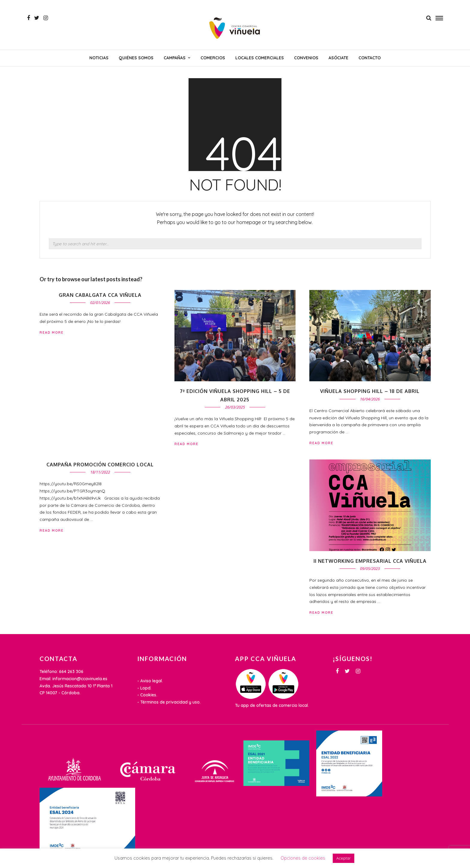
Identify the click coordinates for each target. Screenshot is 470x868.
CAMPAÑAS (175, 58)
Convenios (306, 58)
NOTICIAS (99, 58)
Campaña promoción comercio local (100, 465)
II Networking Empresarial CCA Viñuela (370, 561)
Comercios (213, 58)
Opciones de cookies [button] (303, 858)
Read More (321, 443)
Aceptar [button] (344, 858)
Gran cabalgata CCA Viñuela (100, 295)
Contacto (370, 58)
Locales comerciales (260, 58)
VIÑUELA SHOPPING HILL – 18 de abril (370, 391)
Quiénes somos (136, 58)
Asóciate (338, 58)
